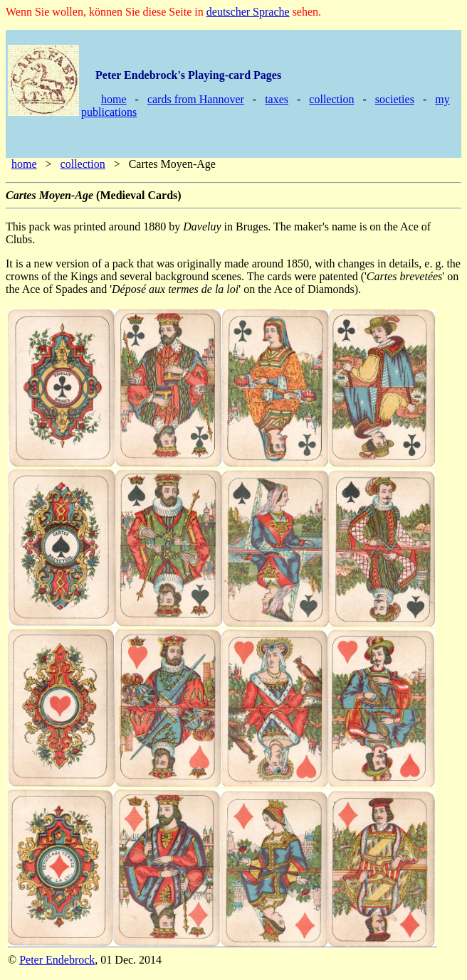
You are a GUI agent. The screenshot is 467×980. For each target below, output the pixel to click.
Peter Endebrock (57, 960)
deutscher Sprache (248, 12)
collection (331, 99)
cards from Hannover (196, 99)
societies (395, 99)
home (114, 99)
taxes (277, 99)
